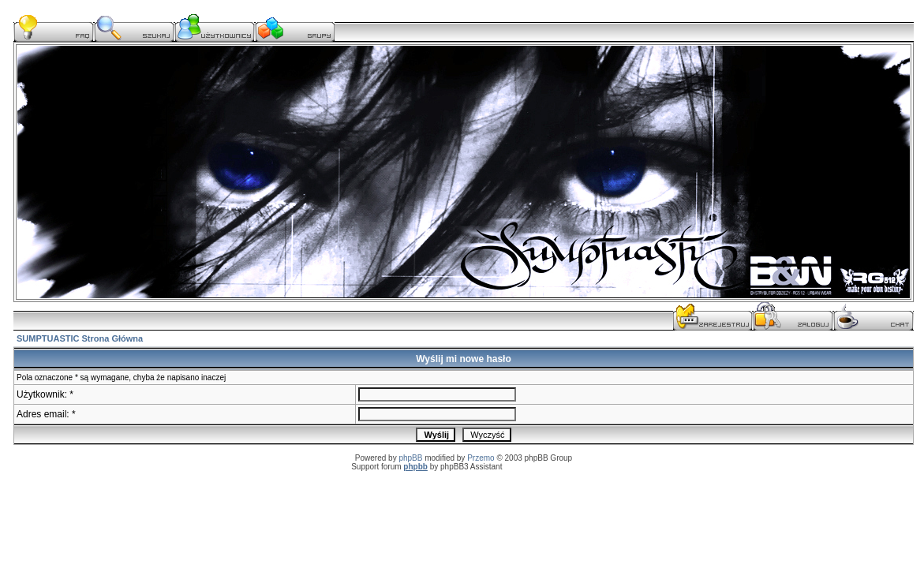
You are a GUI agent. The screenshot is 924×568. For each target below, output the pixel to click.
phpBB (410, 458)
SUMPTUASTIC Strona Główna (80, 338)
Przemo (481, 458)
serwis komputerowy (540, 467)
